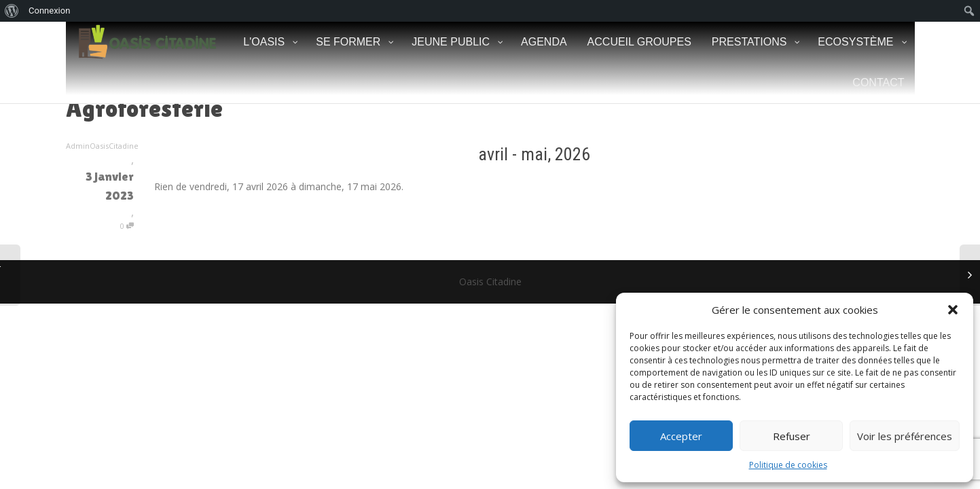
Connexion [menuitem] (49, 11)
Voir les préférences (905, 436)
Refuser (792, 436)
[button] (953, 310)
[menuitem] (12, 11)
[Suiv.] (839, 154)
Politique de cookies (788, 465)
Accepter (681, 436)
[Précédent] (230, 154)
